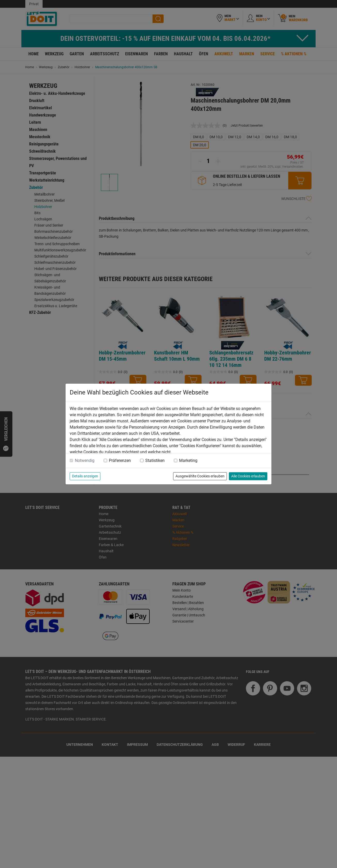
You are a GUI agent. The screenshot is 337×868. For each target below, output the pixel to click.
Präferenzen (120, 460)
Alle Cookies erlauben (248, 476)
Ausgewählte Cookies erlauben (200, 476)
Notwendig (85, 460)
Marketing (188, 460)
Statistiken (155, 460)
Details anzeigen (85, 476)
